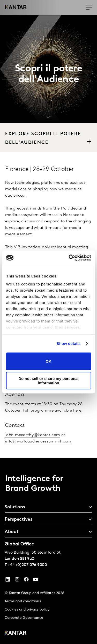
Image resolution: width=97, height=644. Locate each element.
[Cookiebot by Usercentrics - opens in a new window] (69, 258)
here (77, 411)
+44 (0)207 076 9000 (27, 565)
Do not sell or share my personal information (48, 381)
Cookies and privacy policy (27, 610)
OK (48, 361)
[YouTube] (8, 581)
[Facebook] (26, 581)
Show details (69, 343)
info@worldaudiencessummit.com (38, 441)
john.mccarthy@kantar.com (33, 435)
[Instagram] (17, 581)
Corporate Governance (24, 618)
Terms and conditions (23, 601)
